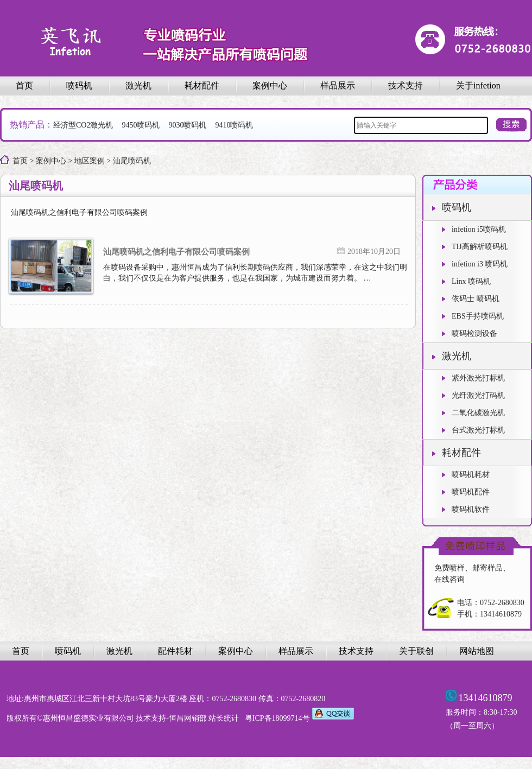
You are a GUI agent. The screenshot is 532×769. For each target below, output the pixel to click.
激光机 (138, 85)
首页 (24, 85)
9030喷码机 (187, 125)
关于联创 (416, 651)
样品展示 (338, 85)
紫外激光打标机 (473, 378)
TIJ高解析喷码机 (475, 247)
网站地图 (477, 651)
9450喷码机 (141, 125)
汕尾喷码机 (132, 161)
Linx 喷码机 (466, 281)
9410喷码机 (234, 125)
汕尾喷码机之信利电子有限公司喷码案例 (176, 253)
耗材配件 (202, 85)
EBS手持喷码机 (473, 316)
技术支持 (406, 85)
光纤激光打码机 (473, 395)
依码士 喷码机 (471, 299)
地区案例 (90, 161)
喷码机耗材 (466, 475)
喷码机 (79, 85)
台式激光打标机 (473, 430)
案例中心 (270, 85)
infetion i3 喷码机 (475, 264)
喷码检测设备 (470, 333)
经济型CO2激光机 (83, 125)
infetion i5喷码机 (474, 229)
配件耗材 (175, 651)
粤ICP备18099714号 (277, 718)
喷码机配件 (466, 492)
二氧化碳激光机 (473, 413)
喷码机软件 (466, 509)
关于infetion (478, 85)
